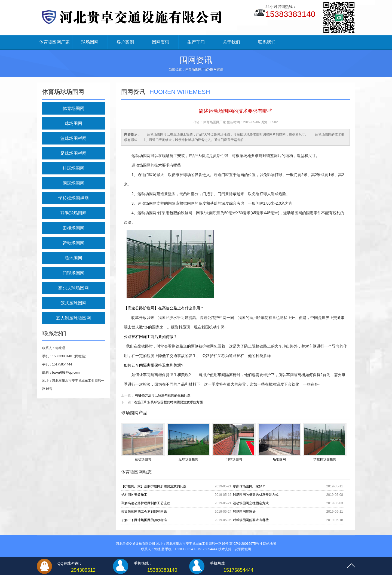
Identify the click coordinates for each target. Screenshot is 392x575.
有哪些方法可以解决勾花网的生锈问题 (163, 395)
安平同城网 (243, 549)
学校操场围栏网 (73, 198)
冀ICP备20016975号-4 (246, 544)
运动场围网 (73, 243)
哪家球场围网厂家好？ (249, 486)
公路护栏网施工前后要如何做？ (151, 337)
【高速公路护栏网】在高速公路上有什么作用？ (164, 308)
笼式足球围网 (73, 303)
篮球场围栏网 (73, 138)
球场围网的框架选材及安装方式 (256, 495)
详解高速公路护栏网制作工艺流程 (146, 503)
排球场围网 (73, 168)
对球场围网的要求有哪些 (251, 520)
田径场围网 (73, 228)
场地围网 (73, 258)
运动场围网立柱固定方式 (251, 503)
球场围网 (90, 42)
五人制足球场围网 (73, 318)
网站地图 (269, 544)
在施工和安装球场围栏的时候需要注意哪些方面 (169, 402)
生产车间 (196, 42)
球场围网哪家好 (244, 512)
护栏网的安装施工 (134, 495)
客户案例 (125, 42)
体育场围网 (73, 108)
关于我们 (231, 42)
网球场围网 (73, 183)
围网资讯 (161, 42)
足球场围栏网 (73, 153)
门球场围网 (73, 273)
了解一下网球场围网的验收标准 (144, 520)
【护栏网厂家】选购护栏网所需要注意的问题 (154, 486)
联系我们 (267, 42)
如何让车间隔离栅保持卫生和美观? (154, 365)
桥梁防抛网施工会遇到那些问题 (144, 512)
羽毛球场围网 (73, 213)
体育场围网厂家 (54, 42)
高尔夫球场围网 (73, 288)
